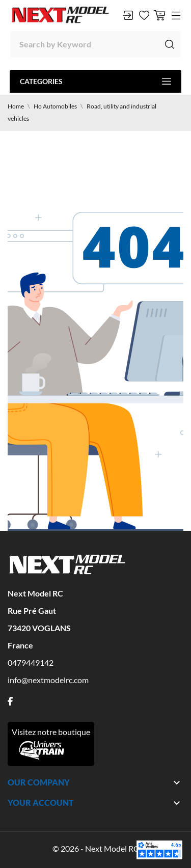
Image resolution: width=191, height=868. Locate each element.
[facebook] (10, 701)
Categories (95, 81)
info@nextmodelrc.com (48, 680)
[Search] (95, 44)
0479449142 (31, 662)
